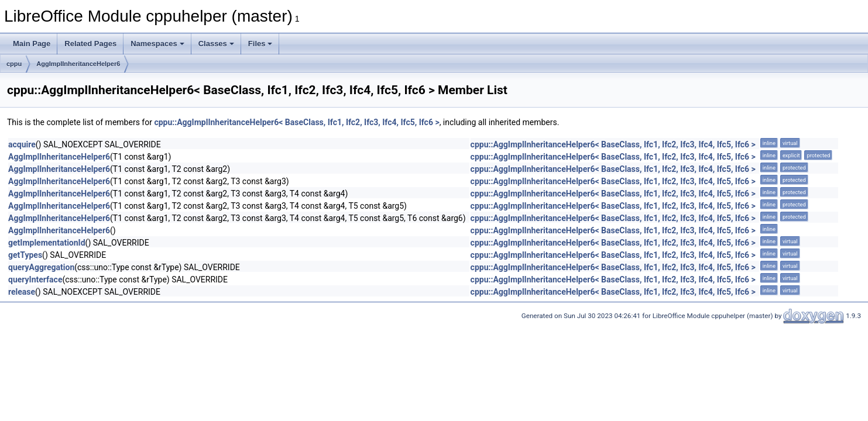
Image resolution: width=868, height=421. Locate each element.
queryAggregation (41, 267)
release (22, 292)
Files (260, 44)
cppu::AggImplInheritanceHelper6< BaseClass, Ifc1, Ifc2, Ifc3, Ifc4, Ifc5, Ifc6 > (296, 122)
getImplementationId (47, 243)
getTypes (25, 255)
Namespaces (157, 44)
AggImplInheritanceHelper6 (78, 64)
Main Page (32, 44)
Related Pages (90, 44)
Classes (216, 44)
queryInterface (35, 279)
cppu (14, 64)
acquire (22, 144)
